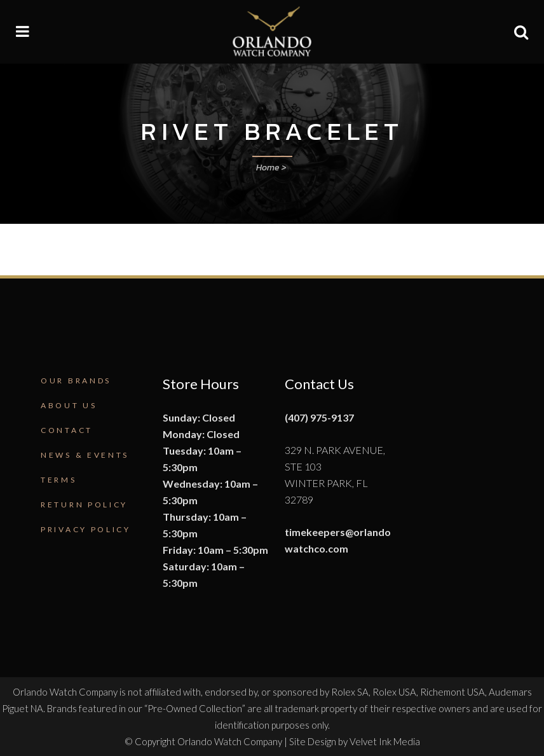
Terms (59, 480)
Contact (67, 430)
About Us (69, 405)
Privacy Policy (86, 529)
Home (268, 168)
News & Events (85, 455)
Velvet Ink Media (385, 741)
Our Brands (76, 381)
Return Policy (84, 505)
